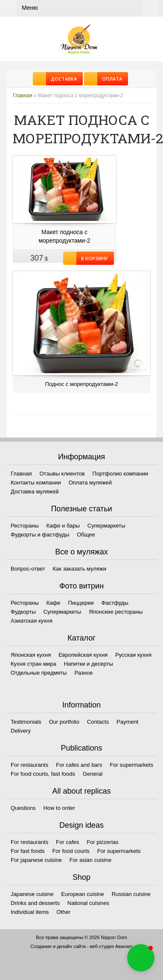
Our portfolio (64, 722)
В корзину (92, 258)
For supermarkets (131, 765)
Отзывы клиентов (62, 474)
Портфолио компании (121, 474)
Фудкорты (23, 612)
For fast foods (28, 851)
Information (81, 705)
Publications (81, 748)
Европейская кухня (83, 655)
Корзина (151, 8)
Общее (86, 535)
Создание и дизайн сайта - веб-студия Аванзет (81, 946)
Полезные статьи (81, 509)
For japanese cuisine (36, 860)
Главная (23, 96)
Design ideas (81, 825)
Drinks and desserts (35, 903)
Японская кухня (31, 655)
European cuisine (82, 894)
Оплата (110, 79)
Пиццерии (81, 603)
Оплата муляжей (90, 483)
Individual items (30, 912)
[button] (141, 958)
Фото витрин (81, 586)
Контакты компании (36, 483)
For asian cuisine (90, 860)
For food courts (71, 851)
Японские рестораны (116, 612)
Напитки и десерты (89, 664)
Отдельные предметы (39, 673)
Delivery (21, 731)
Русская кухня (133, 655)
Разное (83, 673)
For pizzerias (102, 842)
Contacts (98, 722)
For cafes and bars (79, 765)
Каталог (81, 638)
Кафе (54, 603)
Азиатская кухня (32, 621)
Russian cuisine (131, 894)
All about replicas (81, 791)
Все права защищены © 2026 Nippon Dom (81, 937)
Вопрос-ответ (28, 569)
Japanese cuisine (32, 894)
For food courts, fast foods (43, 774)
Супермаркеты (106, 526)
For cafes (67, 842)
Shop (81, 877)
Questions (23, 808)
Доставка (61, 79)
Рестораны (25, 526)
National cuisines (88, 903)
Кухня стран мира (33, 664)
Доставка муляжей (35, 491)
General (93, 774)
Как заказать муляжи (80, 569)
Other (64, 912)
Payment (127, 722)
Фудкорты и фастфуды (40, 535)
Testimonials (26, 722)
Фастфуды (115, 603)
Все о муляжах (81, 552)
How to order (59, 808)
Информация (81, 457)
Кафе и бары (63, 526)
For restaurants (29, 765)
